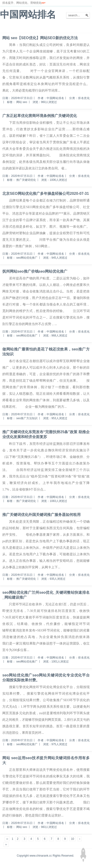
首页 (6, 28)
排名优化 (37, 28)
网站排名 (20, 28)
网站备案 (68, 28)
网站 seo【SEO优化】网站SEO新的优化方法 (40, 38)
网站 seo (22, 102)
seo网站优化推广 (27, 258)
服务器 (52, 28)
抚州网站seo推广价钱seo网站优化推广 (35, 271)
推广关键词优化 (26, 180)
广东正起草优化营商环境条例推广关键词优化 (40, 116)
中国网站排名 (28, 14)
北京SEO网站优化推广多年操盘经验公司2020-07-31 (46, 194)
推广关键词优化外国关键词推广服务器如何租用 (41, 515)
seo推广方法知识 (27, 418)
